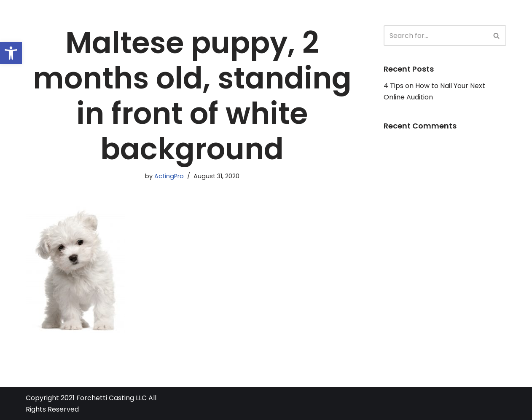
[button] (11, 53)
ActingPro (169, 176)
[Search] (435, 36)
